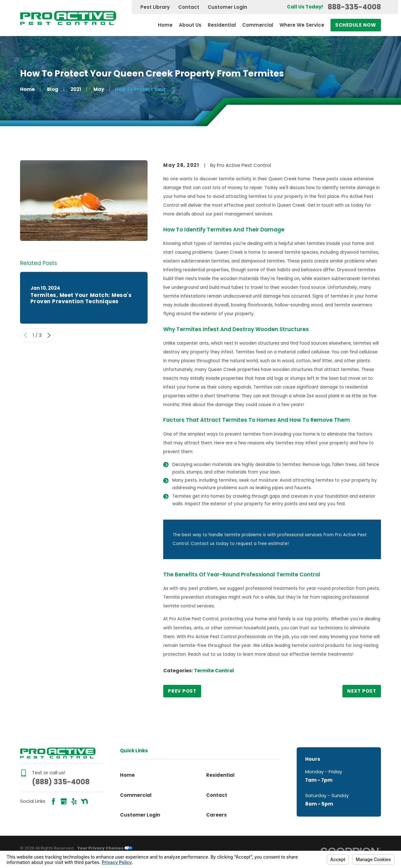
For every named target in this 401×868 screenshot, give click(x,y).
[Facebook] (53, 801)
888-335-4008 (354, 7)
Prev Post (182, 691)
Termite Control (214, 671)
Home (127, 775)
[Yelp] (74, 801)
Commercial (136, 795)
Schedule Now (356, 25)
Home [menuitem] (165, 25)
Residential (220, 775)
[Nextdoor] (84, 801)
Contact (189, 7)
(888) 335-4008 (61, 782)
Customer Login (227, 7)
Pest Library (155, 7)
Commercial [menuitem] (258, 25)
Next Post (362, 691)
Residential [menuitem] (222, 25)
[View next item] (49, 335)
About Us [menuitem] (190, 25)
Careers (216, 815)
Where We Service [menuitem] (302, 25)
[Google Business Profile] (64, 801)
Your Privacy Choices (105, 848)
